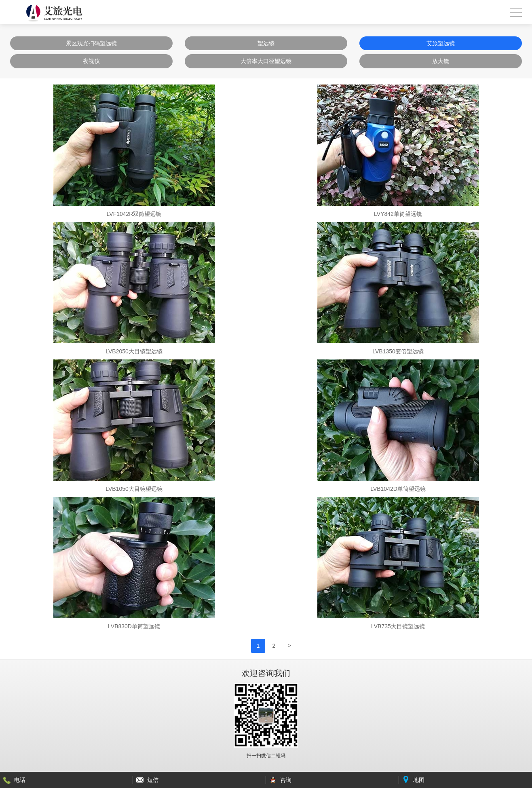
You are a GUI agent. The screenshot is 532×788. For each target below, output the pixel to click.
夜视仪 (91, 61)
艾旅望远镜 (441, 43)
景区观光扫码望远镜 (91, 43)
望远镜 (266, 43)
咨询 (286, 780)
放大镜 (441, 61)
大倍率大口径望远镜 (266, 61)
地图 (419, 780)
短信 (153, 780)
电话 (20, 780)
